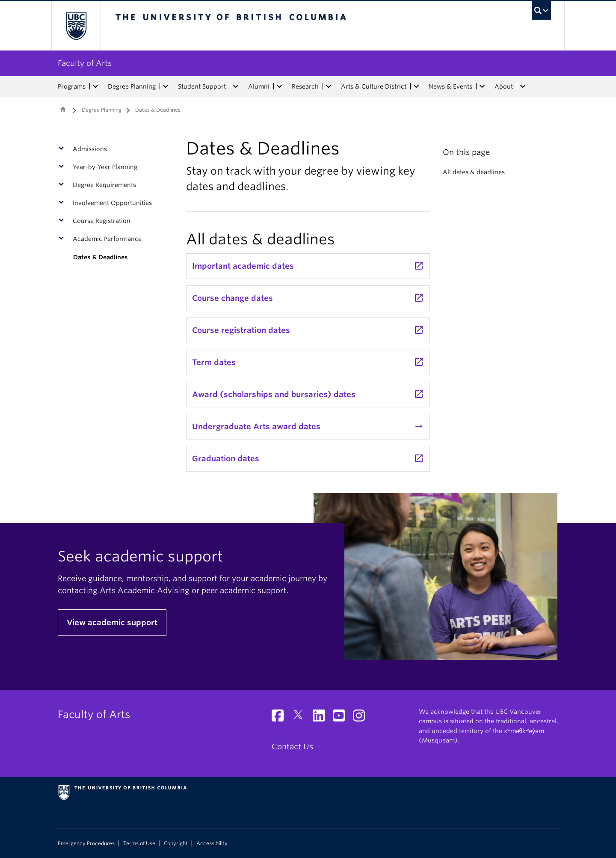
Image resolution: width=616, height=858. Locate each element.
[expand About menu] (523, 86)
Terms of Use (139, 843)
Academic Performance (107, 239)
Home (63, 109)
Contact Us (292, 747)
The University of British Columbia (76, 26)
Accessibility (212, 843)
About (504, 86)
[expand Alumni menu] (279, 86)
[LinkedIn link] (322, 718)
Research (305, 86)
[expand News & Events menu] (482, 86)
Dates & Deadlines (101, 257)
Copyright (176, 843)
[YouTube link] (342, 718)
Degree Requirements (104, 185)
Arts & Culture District (374, 86)
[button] (63, 149)
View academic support (112, 622)
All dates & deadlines (474, 172)
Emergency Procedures (86, 843)
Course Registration (102, 221)
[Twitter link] (301, 718)
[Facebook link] (281, 718)
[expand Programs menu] (95, 86)
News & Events (450, 86)
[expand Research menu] (329, 86)
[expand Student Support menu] (236, 86)
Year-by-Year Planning (105, 167)
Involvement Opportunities (112, 203)
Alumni (259, 86)
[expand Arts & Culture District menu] (416, 86)
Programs (72, 86)
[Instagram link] (362, 718)
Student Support (202, 86)
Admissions (90, 149)
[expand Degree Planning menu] (166, 86)
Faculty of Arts (85, 63)
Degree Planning (132, 86)
